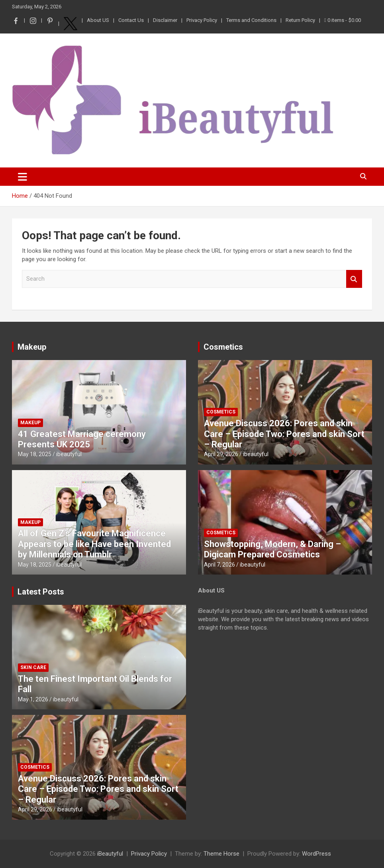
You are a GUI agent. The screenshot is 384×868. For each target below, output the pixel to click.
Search (354, 279)
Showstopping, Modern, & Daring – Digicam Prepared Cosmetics (272, 549)
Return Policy (300, 20)
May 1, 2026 (33, 699)
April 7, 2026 (219, 565)
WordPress (316, 854)
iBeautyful (110, 854)
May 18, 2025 (35, 454)
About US (98, 20)
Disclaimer (165, 20)
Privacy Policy (202, 20)
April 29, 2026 (221, 454)
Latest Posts (41, 592)
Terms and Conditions (251, 20)
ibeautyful (69, 454)
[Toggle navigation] (23, 177)
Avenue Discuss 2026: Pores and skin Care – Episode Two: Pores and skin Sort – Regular (284, 434)
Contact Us (131, 20)
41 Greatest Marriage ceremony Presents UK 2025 (82, 439)
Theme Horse (221, 854)
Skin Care (33, 667)
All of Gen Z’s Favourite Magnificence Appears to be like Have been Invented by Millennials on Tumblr (94, 544)
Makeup (32, 347)
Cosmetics (223, 347)
